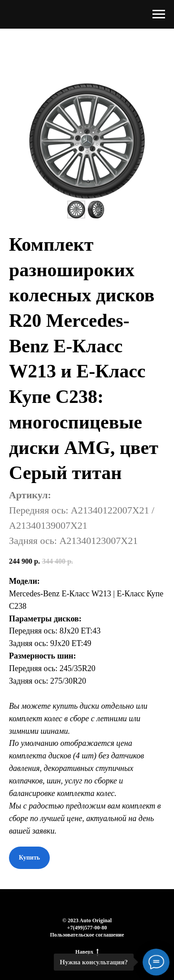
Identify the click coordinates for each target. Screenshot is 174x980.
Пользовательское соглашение (87, 935)
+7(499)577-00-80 (87, 928)
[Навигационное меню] (159, 14)
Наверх (87, 952)
